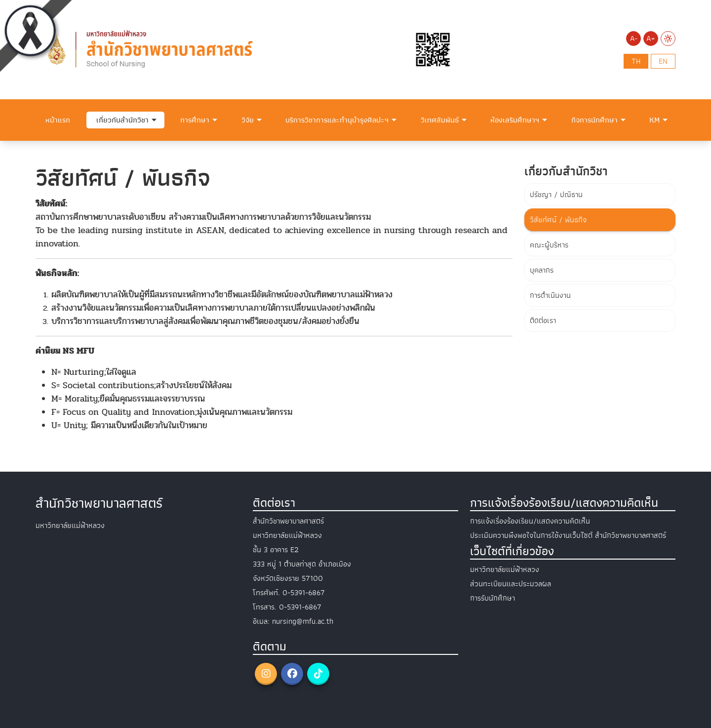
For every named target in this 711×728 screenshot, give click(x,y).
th (636, 61)
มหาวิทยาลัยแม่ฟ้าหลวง (505, 569)
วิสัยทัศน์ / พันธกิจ (558, 220)
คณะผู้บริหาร (549, 245)
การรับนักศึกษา (493, 598)
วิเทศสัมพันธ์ (440, 120)
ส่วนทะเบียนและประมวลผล (511, 584)
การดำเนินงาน (550, 295)
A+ (651, 39)
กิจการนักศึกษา (594, 120)
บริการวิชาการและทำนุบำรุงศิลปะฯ (337, 120)
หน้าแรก (58, 120)
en (663, 61)
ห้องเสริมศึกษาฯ (515, 120)
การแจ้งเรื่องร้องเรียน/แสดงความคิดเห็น (530, 521)
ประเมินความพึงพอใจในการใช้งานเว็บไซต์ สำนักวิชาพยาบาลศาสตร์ (568, 535)
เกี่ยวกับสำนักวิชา (122, 120)
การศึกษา (195, 120)
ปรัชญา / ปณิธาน (556, 195)
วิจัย (248, 120)
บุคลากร (542, 270)
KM (654, 120)
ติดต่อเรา (543, 321)
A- (634, 39)
